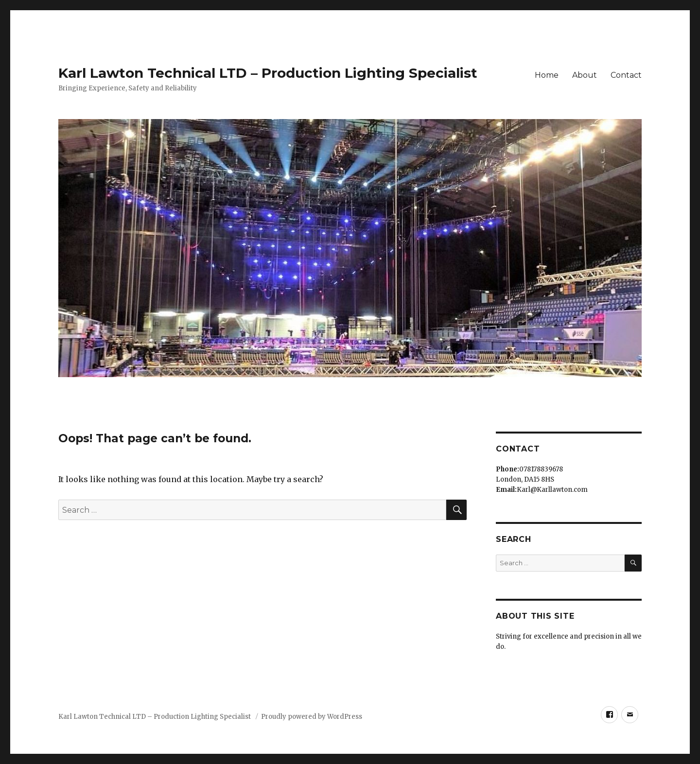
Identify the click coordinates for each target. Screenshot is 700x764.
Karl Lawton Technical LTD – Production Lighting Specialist (268, 73)
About (585, 75)
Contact (626, 75)
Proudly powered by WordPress (312, 717)
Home (547, 75)
